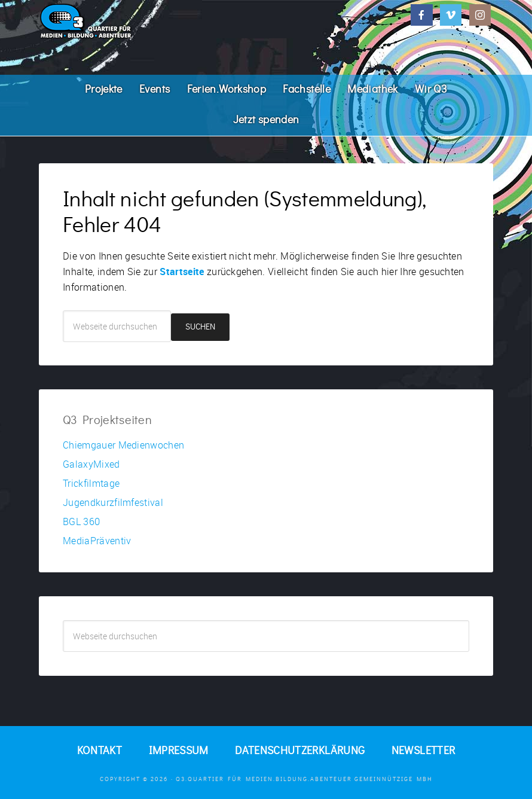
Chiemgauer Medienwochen (123, 445)
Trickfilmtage (91, 483)
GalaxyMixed (91, 464)
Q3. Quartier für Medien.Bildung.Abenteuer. (129, 21)
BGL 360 (81, 522)
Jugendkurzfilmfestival (113, 502)
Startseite (182, 272)
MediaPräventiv (97, 541)
